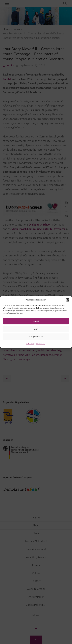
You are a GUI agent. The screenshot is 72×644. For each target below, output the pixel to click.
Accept (36, 321)
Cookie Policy (30, 344)
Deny (36, 329)
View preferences (36, 337)
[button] (68, 300)
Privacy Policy (40, 344)
